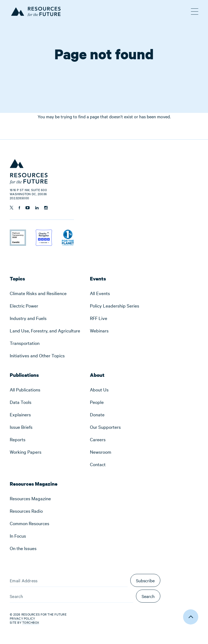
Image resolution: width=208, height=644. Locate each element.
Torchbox (31, 622)
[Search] (71, 596)
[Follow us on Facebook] (19, 208)
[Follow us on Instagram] (46, 208)
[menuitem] (45, 293)
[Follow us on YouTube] (28, 208)
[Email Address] (69, 580)
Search (148, 596)
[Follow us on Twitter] (12, 208)
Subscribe (145, 580)
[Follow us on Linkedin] (37, 208)
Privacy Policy (22, 618)
